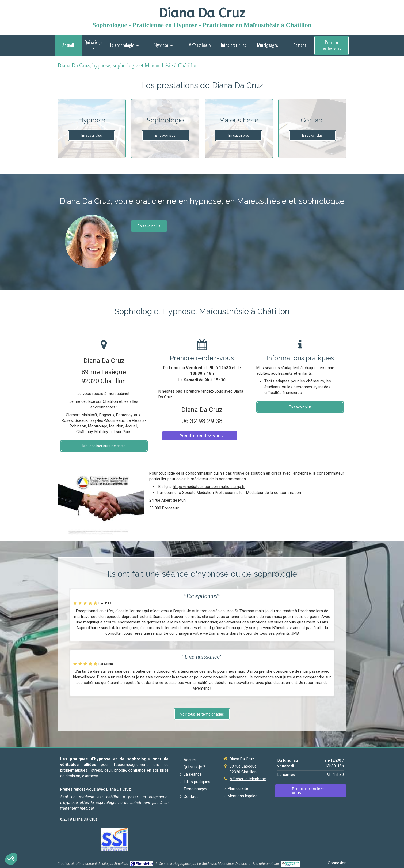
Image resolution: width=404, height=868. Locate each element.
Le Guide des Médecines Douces (222, 864)
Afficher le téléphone (248, 779)
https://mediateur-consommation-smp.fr (209, 487)
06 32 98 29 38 (202, 421)
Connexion (337, 863)
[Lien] (114, 839)
